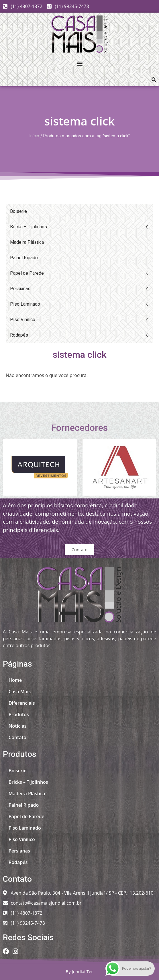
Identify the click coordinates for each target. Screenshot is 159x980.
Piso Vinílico (23, 320)
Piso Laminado (25, 304)
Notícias (18, 726)
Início (34, 136)
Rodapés (19, 335)
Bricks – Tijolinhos (29, 227)
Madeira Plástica (27, 242)
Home (15, 680)
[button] (79, 63)
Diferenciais (22, 703)
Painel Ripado (24, 258)
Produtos (19, 714)
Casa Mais (20, 692)
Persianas (20, 289)
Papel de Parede (27, 273)
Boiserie (18, 211)
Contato (17, 737)
